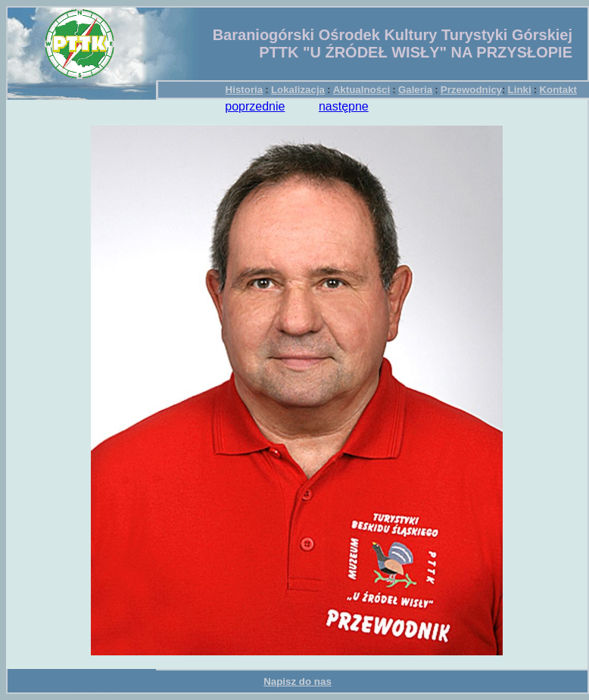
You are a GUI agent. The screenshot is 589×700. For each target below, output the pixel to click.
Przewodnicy (471, 90)
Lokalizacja (298, 90)
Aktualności (362, 90)
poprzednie (255, 106)
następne (344, 106)
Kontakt (558, 90)
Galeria (415, 90)
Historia (245, 90)
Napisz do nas (298, 681)
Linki (520, 90)
